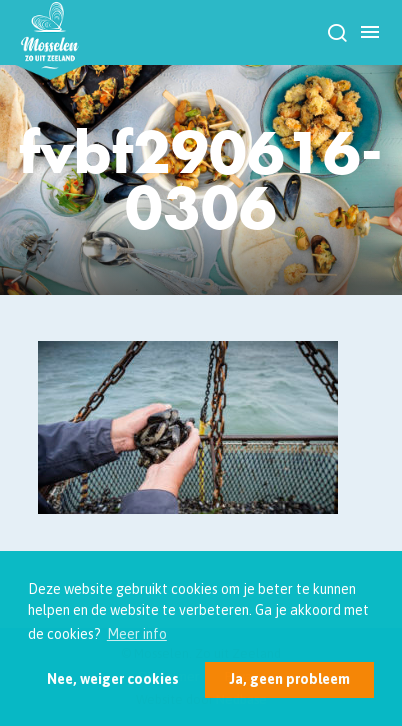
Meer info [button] (137, 634)
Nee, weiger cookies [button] (113, 679)
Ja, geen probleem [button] (289, 679)
